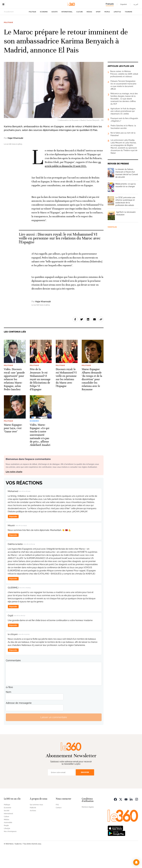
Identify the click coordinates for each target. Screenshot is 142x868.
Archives (33, 827)
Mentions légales (88, 823)
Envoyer (85, 789)
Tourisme (129, 28)
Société (55, 28)
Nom (9, 708)
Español (124, 4)
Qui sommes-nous (36, 821)
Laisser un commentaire (54, 734)
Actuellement (9, 28)
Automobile (8, 839)
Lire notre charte (14, 488)
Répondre (13, 533)
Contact (59, 824)
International (67, 28)
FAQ (57, 821)
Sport (98, 28)
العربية (136, 4)
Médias (89, 28)
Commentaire (13, 677)
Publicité (33, 824)
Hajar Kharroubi (15, 154)
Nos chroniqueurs (10, 848)
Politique (32, 28)
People (107, 28)
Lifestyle (117, 28)
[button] (136, 862)
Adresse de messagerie (19, 719)
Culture (80, 28)
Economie (44, 28)
